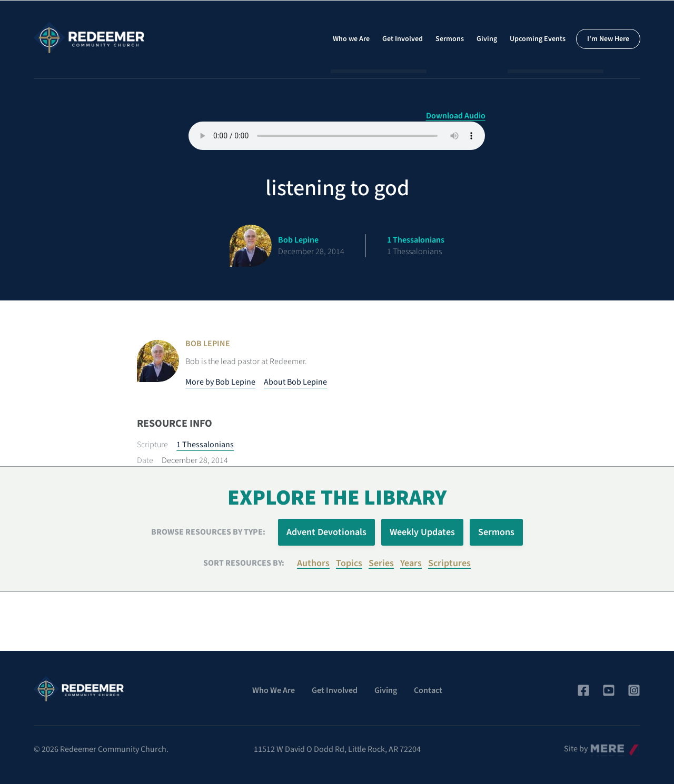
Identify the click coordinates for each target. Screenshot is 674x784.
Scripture (152, 445)
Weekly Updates (422, 532)
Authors (313, 563)
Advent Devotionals (326, 532)
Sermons (450, 39)
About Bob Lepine (295, 382)
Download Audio (456, 116)
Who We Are (274, 690)
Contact (428, 690)
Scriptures (449, 563)
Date (145, 460)
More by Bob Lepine (220, 382)
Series (381, 563)
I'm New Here (608, 39)
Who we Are (351, 39)
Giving (487, 39)
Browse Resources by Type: (208, 532)
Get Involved (403, 39)
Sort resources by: (244, 563)
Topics (349, 563)
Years (411, 563)
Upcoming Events (538, 39)
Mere (598, 746)
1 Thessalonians (205, 445)
